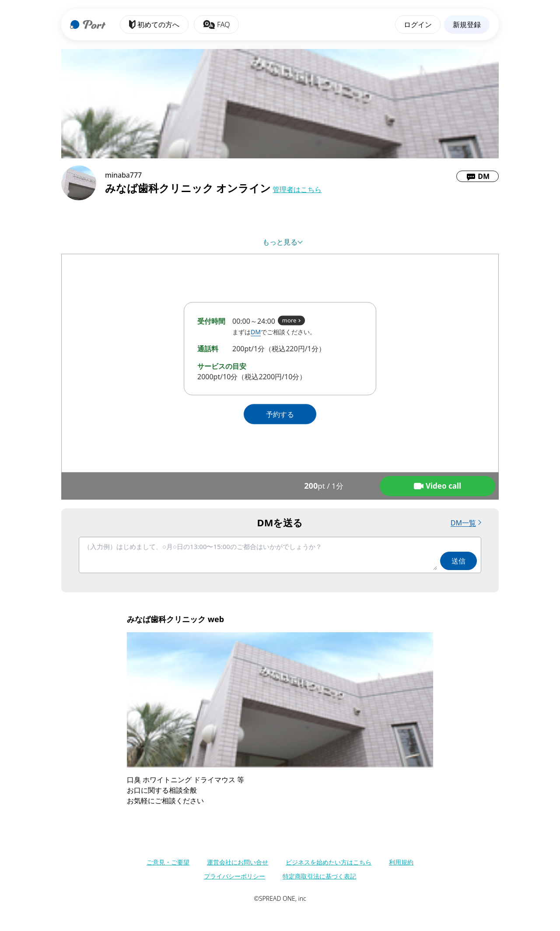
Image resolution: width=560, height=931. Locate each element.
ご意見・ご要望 (168, 862)
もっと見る (280, 242)
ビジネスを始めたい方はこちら (329, 862)
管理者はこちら (297, 189)
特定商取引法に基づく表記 (319, 876)
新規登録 (467, 24)
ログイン (418, 24)
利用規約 (401, 862)
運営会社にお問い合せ (238, 862)
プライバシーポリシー (234, 876)
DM (256, 332)
